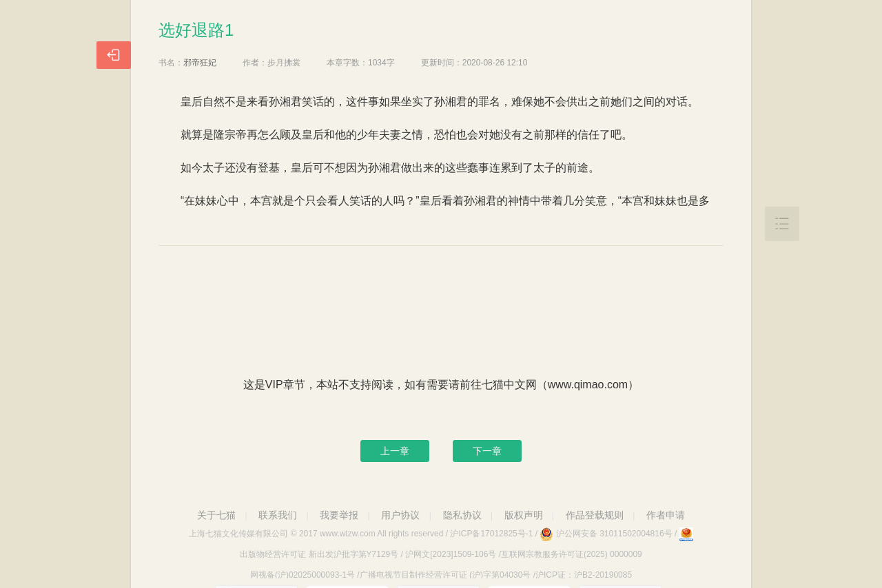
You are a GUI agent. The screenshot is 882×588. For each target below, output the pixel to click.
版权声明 (524, 515)
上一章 (395, 451)
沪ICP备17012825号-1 (491, 534)
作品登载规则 (595, 515)
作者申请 (666, 515)
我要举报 (339, 515)
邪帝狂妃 (200, 63)
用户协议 (400, 515)
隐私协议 (462, 515)
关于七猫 (216, 515)
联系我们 (278, 515)
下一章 (487, 451)
